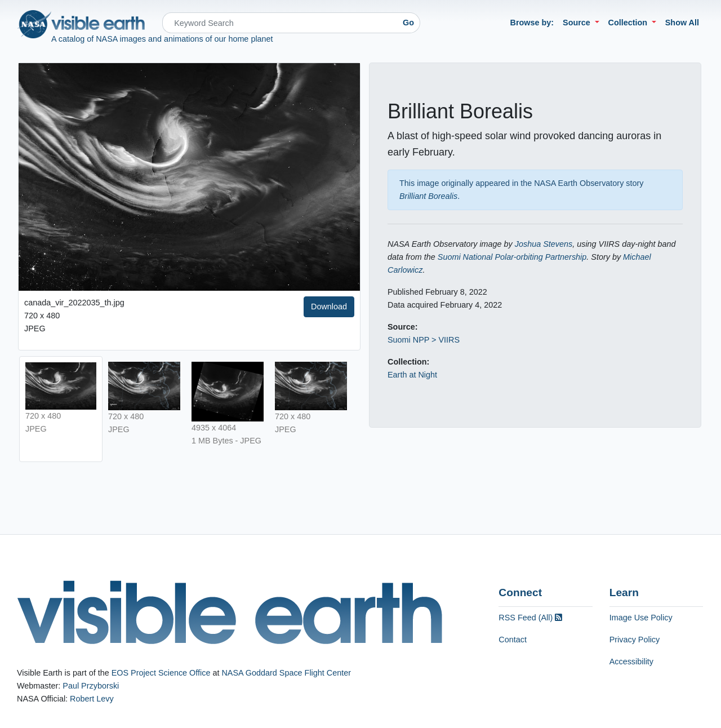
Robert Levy (92, 699)
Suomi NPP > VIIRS (424, 340)
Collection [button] (629, 23)
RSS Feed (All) (530, 618)
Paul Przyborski (91, 686)
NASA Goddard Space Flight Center (286, 673)
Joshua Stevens (544, 244)
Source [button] (578, 23)
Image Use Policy (641, 618)
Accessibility (631, 662)
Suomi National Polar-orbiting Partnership (512, 257)
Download (329, 307)
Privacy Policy (635, 640)
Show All (682, 23)
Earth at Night (412, 375)
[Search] (280, 23)
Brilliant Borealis (428, 196)
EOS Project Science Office (161, 673)
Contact (513, 640)
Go (408, 23)
